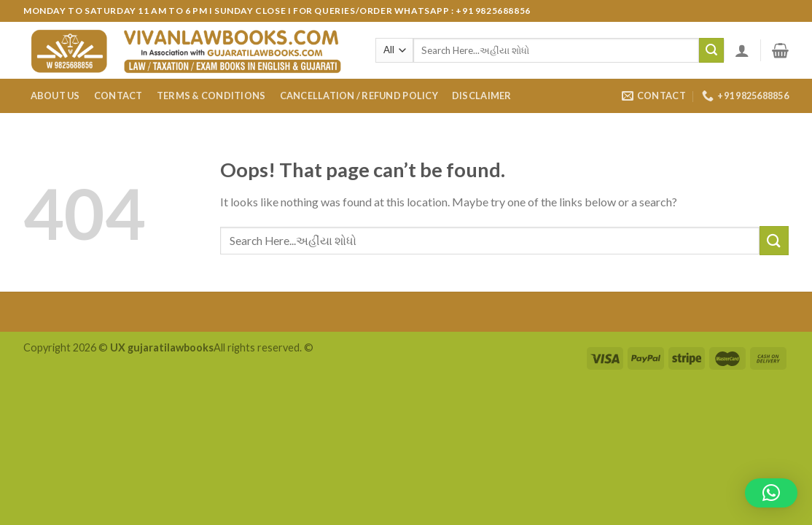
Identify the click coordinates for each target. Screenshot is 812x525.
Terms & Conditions (211, 96)
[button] (771, 493)
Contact (118, 96)
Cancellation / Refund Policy (359, 96)
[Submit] (711, 50)
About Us (55, 96)
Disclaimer (482, 96)
